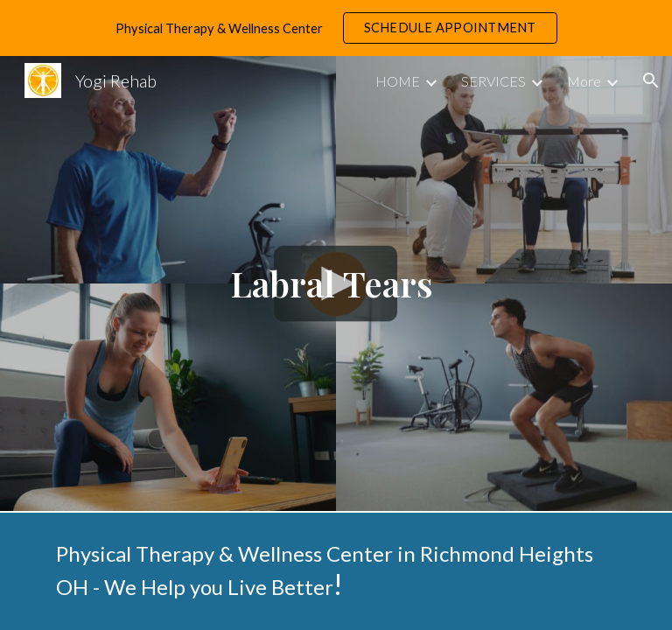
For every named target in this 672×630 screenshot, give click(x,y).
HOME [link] (398, 81)
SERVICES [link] (493, 81)
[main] (336, 283)
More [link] (584, 81)
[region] (336, 28)
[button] (651, 80)
